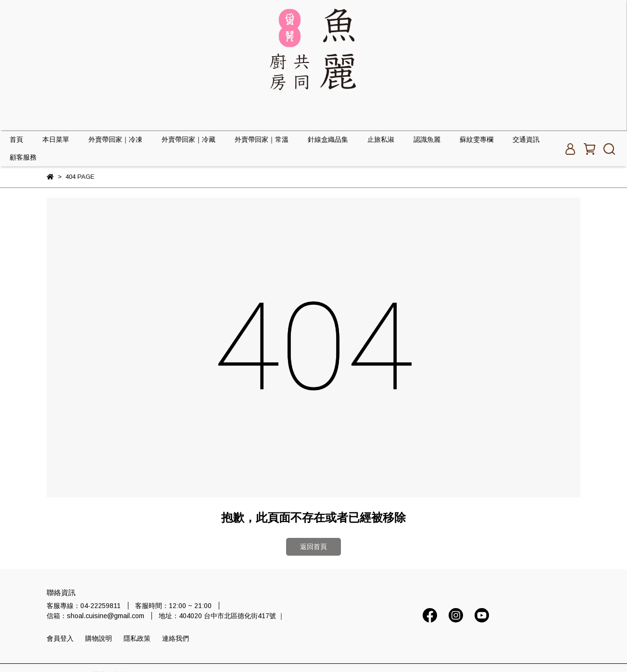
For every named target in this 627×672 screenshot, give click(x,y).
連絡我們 (176, 638)
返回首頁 (313, 547)
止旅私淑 (381, 139)
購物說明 (99, 638)
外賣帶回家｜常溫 (262, 139)
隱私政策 (137, 638)
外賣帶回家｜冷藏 (188, 139)
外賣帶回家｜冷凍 (115, 139)
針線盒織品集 (328, 139)
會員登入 (60, 638)
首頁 (16, 139)
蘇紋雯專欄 (477, 139)
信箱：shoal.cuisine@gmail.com (95, 616)
